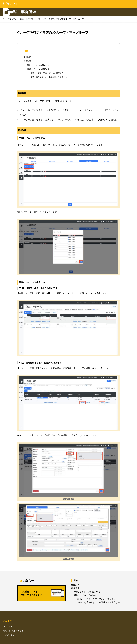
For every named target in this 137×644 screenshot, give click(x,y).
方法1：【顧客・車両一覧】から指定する (46, 73)
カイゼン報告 (9, 635)
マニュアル (8, 626)
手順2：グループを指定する (38, 69)
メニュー (7, 621)
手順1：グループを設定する (38, 65)
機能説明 (27, 57)
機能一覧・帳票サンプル (13, 631)
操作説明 (27, 61)
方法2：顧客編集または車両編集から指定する (48, 77)
